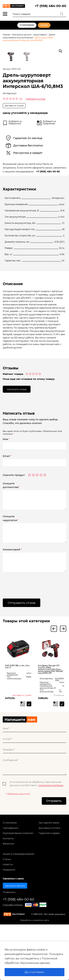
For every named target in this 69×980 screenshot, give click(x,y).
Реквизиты (9, 918)
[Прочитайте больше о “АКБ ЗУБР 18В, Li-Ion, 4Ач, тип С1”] (29, 752)
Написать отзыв (17, 437)
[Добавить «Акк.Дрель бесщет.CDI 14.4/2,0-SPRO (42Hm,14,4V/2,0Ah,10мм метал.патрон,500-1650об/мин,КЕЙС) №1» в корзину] (62, 752)
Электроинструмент (22, 35)
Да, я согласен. (35, 972)
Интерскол (10, 141)
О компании (27, 25)
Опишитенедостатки (10, 566)
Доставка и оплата (49, 876)
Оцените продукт (14, 523)
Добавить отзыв (35, 146)
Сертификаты (10, 876)
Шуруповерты (40, 35)
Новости (8, 912)
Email (7, 504)
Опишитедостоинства (11, 533)
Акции (44, 25)
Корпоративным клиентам (18, 881)
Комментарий (12, 597)
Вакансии (8, 892)
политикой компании (51, 833)
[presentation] (25, 630)
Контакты (8, 886)
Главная (7, 35)
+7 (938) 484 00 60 (48, 219)
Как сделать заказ (49, 871)
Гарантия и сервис (49, 881)
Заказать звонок (15, 933)
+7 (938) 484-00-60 (51, 6)
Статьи (7, 907)
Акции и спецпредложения (18, 902)
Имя (6, 487)
